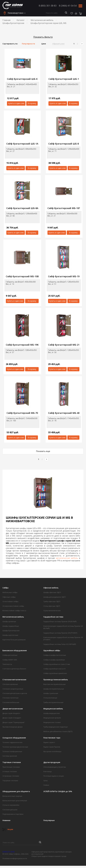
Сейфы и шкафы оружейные (54, 660)
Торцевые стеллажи (10, 781)
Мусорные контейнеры (52, 751)
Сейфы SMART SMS (10, 660)
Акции (8, 829)
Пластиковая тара (52, 738)
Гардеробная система (53, 617)
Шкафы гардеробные (11, 626)
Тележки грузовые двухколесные (15, 747)
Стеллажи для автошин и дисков (15, 693)
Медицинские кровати (52, 718)
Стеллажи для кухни (10, 810)
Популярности (28, 44)
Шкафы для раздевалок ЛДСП (54, 597)
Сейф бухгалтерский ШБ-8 (64, 144)
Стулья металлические (52, 611)
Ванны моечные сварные (12, 796)
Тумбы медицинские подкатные (56, 727)
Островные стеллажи (11, 776)
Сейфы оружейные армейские (55, 673)
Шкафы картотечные (10, 635)
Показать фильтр (43, 37)
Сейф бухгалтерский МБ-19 (64, 276)
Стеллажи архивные (10, 684)
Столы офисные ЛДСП (52, 606)
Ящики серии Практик (52, 747)
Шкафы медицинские (52, 713)
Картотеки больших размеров (14, 640)
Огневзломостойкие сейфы (13, 606)
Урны (45, 781)
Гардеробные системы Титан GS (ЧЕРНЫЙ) (60, 644)
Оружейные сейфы (52, 651)
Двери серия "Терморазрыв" (14, 722)
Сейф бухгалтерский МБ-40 (64, 413)
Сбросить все (58, 44)
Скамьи (46, 785)
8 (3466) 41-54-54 (68, 6)
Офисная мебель (51, 588)
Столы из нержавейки (11, 805)
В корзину (32, 103)
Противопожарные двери (12, 727)
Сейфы (5, 588)
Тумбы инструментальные (53, 702)
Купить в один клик (16, 103)
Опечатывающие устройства (55, 767)
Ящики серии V (49, 742)
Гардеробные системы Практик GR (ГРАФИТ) (60, 633)
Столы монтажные (50, 698)
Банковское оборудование (15, 651)
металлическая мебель (67, 558)
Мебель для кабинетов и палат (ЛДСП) (58, 731)
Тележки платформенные (12, 751)
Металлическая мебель (42, 20)
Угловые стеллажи (10, 771)
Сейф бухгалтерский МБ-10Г (64, 208)
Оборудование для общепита (16, 791)
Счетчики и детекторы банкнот (14, 669)
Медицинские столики (52, 722)
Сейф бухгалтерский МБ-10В (22, 276)
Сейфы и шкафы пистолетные (55, 655)
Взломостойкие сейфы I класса (14, 611)
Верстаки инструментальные (54, 684)
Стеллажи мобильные (11, 702)
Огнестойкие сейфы (10, 601)
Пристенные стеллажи (11, 767)
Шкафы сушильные (51, 693)
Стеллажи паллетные (11, 698)
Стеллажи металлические (14, 680)
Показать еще (43, 451)
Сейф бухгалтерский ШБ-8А (22, 208)
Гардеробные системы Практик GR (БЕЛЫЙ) (60, 621)
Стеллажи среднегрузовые (13, 689)
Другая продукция (52, 762)
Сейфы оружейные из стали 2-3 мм (57, 664)
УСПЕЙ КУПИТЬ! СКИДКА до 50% (58, 791)
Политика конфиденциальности (15, 858)
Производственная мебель (56, 680)
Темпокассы (7, 664)
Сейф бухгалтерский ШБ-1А (22, 144)
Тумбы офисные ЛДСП (52, 601)
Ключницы (47, 771)
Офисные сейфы (9, 597)
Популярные (49, 820)
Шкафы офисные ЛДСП (52, 592)
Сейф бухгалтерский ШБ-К (22, 79)
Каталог (21, 20)
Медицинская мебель (53, 709)
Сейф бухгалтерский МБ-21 (64, 345)
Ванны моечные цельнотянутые (15, 801)
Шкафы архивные (9, 621)
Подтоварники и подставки (13, 814)
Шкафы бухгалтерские (13, 23)
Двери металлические (13, 709)
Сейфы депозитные (10, 655)
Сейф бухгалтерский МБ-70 (22, 413)
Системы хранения (10, 756)
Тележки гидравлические (12, 742)
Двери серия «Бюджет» (11, 713)
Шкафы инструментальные (54, 689)
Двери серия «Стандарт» (12, 718)
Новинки (6, 820)
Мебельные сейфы (10, 592)
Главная (6, 20)
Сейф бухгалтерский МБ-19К (22, 345)
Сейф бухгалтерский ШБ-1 (64, 79)
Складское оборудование (14, 738)
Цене (44, 44)
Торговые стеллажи (12, 762)
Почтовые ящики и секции (54, 776)
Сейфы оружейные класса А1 (54, 669)
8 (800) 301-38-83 (48, 6)
